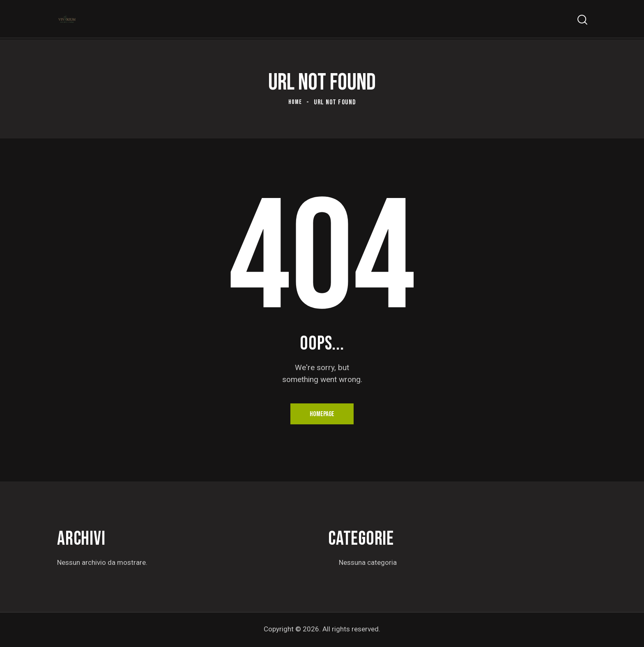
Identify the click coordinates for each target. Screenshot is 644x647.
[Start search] (582, 21)
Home (295, 102)
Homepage (322, 415)
